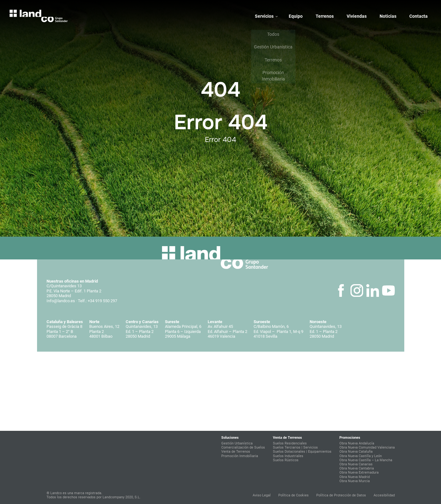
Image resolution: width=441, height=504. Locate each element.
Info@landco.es (61, 301)
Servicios (264, 16)
